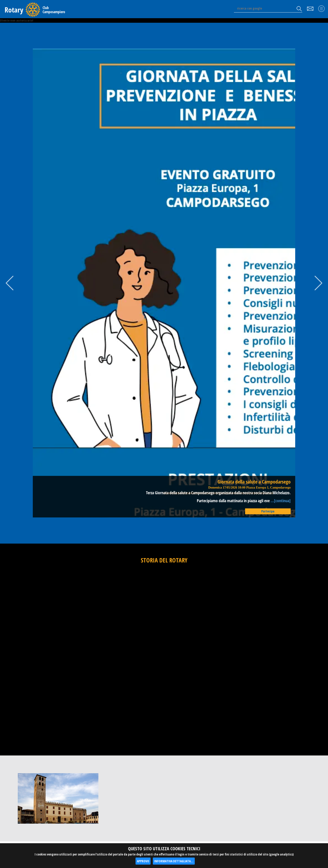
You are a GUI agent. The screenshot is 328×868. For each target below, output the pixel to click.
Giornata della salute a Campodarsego (254, 482)
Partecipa (268, 511)
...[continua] (280, 501)
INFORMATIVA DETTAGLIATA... (174, 861)
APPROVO (143, 861)
